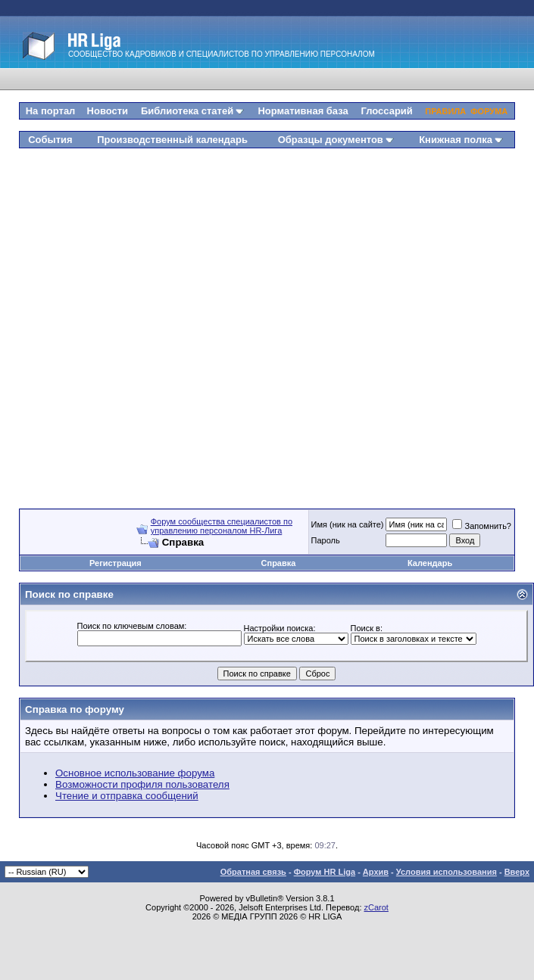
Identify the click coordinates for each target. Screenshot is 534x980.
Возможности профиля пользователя (142, 784)
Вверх (517, 872)
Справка (279, 563)
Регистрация (116, 563)
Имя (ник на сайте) (348, 524)
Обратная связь (253, 872)
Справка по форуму (75, 709)
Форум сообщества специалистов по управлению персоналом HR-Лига (222, 526)
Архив (376, 872)
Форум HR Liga (325, 872)
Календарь (430, 563)
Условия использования (447, 872)
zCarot (376, 907)
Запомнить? (482, 526)
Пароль (326, 540)
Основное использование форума (135, 773)
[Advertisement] (172, 323)
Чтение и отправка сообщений (127, 796)
